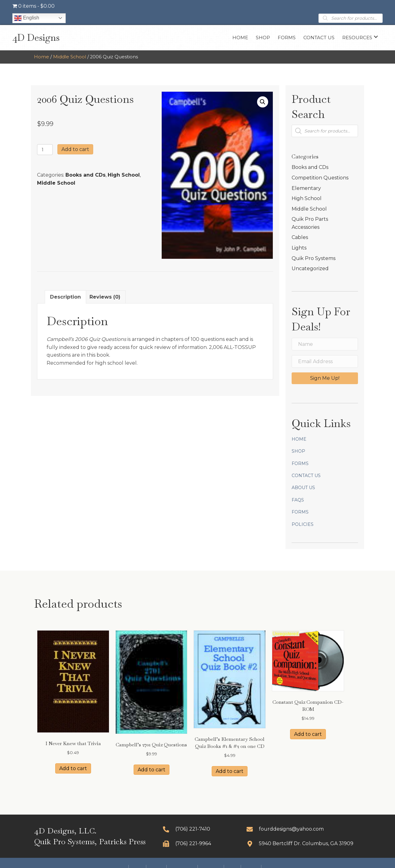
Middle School (70, 57)
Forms (300, 463)
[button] (376, 37)
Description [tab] (65, 297)
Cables (300, 237)
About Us (303, 488)
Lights (299, 248)
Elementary (306, 188)
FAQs (298, 500)
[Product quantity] (45, 150)
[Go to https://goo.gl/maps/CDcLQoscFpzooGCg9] (304, 843)
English (27, 18)
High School (124, 175)
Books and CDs (85, 175)
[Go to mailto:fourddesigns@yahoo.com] (304, 829)
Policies (303, 524)
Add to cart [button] (73, 768)
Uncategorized (310, 268)
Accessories (306, 227)
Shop (298, 451)
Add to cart (75, 149)
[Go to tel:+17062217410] (199, 829)
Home (42, 57)
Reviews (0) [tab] (105, 297)
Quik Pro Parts (310, 219)
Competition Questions (320, 178)
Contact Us (306, 476)
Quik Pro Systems (314, 258)
